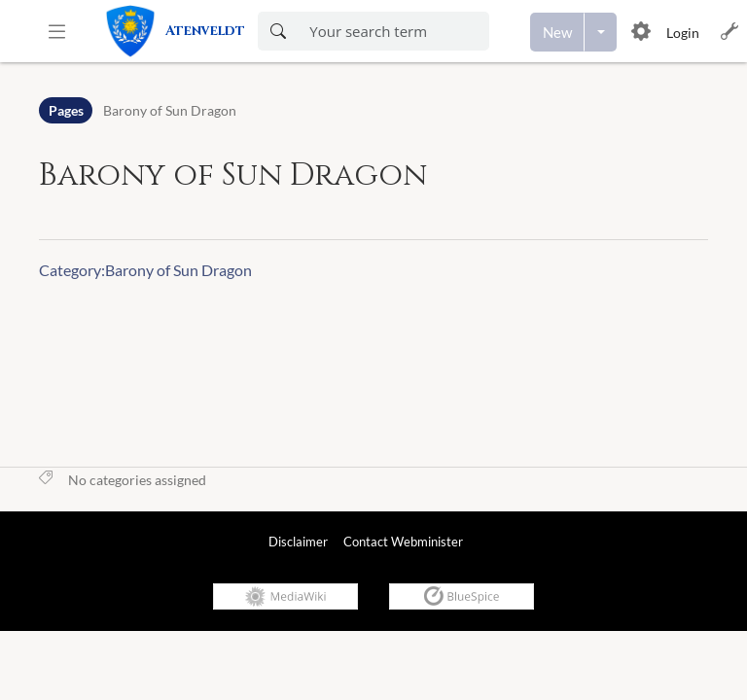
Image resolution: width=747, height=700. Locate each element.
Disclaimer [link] (298, 542)
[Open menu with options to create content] (601, 32)
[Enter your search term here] (393, 31)
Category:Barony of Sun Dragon (145, 270)
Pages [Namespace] (66, 110)
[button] (57, 31)
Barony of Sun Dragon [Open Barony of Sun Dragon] (170, 110)
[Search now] (278, 31)
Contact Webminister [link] (403, 542)
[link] (181, 31)
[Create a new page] (557, 32)
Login (683, 33)
